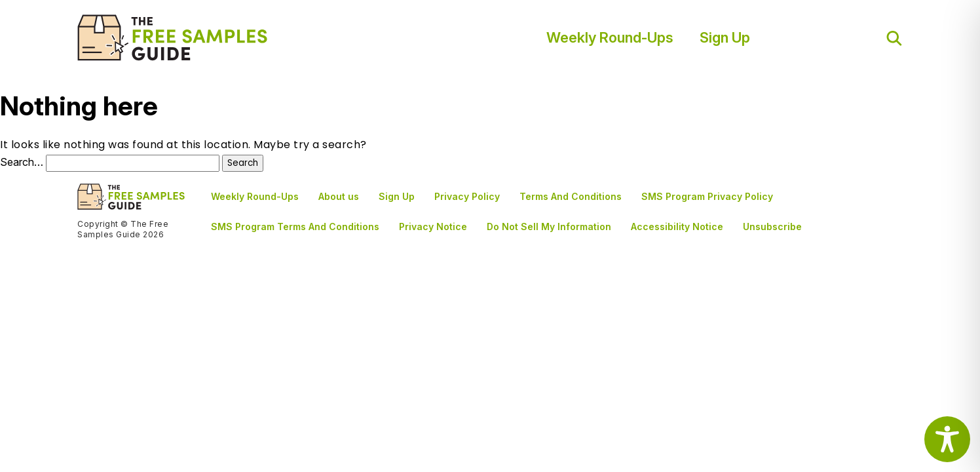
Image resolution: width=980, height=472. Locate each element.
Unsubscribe (772, 226)
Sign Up (725, 37)
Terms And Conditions (571, 196)
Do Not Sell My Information (549, 226)
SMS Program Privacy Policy (707, 196)
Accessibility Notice (677, 226)
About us (339, 196)
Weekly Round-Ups (610, 37)
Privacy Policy (467, 196)
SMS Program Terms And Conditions (295, 226)
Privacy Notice (433, 226)
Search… (22, 162)
